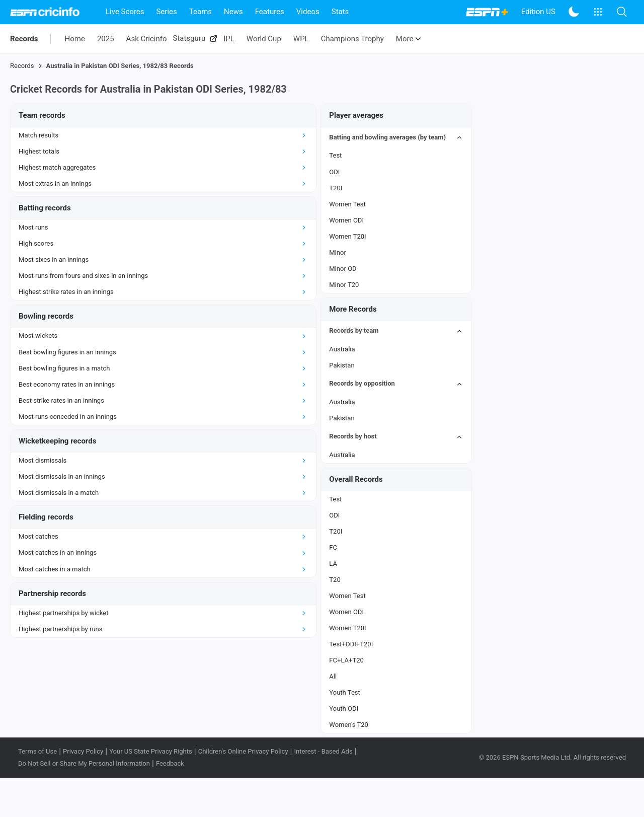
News (233, 12)
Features (270, 12)
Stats (340, 12)
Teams (200, 12)
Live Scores (125, 12)
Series (167, 12)
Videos (308, 12)
